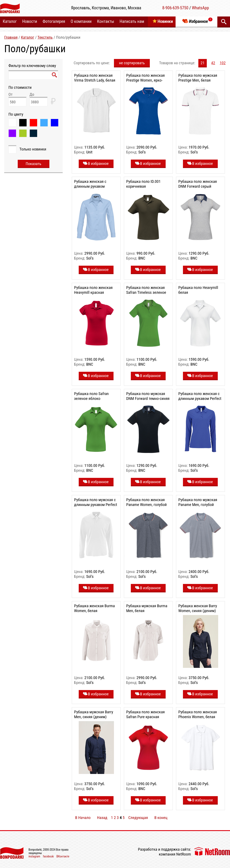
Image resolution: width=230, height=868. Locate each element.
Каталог (28, 37)
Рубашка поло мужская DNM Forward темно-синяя (148, 396)
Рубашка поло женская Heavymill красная (93, 290)
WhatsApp (200, 8)
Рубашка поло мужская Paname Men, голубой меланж (198, 505)
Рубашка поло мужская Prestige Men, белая (198, 78)
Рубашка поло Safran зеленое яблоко (91, 396)
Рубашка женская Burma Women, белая (94, 608)
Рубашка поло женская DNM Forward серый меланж (198, 186)
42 (213, 63)
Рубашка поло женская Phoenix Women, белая (198, 714)
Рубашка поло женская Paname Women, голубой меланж (146, 505)
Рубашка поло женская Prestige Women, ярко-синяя (145, 80)
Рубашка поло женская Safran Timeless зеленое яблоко (146, 292)
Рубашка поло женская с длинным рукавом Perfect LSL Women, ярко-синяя (200, 398)
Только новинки (33, 149)
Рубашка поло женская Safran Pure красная (145, 714)
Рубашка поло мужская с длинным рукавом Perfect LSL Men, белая (96, 505)
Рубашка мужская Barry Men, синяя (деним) (94, 714)
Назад (102, 818)
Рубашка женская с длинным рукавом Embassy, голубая (90, 186)
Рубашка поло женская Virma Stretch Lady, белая (95, 78)
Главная (11, 37)
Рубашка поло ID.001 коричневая (143, 184)
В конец (161, 818)
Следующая (138, 818)
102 (223, 63)
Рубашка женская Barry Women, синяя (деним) (198, 608)
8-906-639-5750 (175, 8)
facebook (48, 856)
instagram (34, 856)
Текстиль (45, 37)
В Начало (83, 818)
